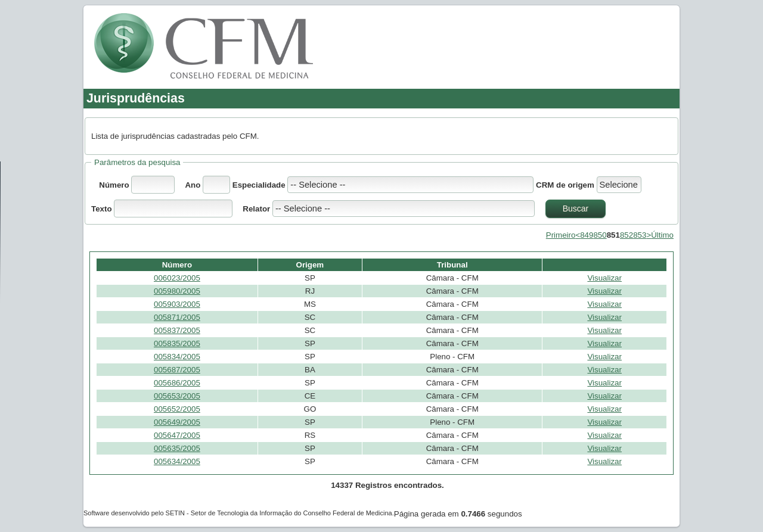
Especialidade (260, 185)
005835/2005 (177, 343)
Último (662, 235)
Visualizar (604, 278)
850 (600, 235)
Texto (103, 209)
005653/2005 (177, 396)
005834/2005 (177, 357)
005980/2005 (177, 291)
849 (587, 235)
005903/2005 (177, 304)
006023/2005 (177, 278)
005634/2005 (177, 461)
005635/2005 (177, 448)
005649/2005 (177, 422)
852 (626, 235)
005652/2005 (177, 409)
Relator (256, 209)
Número (114, 185)
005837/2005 (177, 330)
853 (640, 235)
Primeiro (561, 235)
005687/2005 (177, 370)
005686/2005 (177, 383)
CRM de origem (565, 185)
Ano (193, 185)
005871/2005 (177, 317)
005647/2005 (177, 435)
